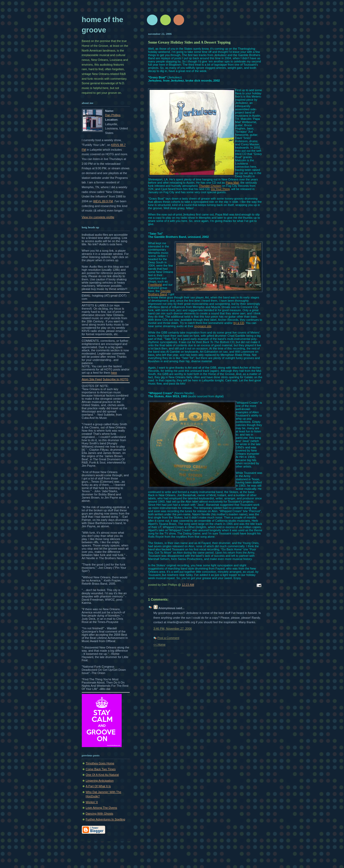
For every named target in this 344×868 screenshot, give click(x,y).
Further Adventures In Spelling (106, 819)
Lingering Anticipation (100, 781)
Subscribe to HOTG (116, 379)
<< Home (160, 644)
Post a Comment (168, 638)
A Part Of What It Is (98, 786)
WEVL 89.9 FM (103, 201)
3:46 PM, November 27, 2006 (173, 629)
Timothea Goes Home (100, 763)
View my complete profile (98, 217)
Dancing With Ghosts (100, 814)
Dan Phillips (113, 115)
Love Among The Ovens (101, 808)
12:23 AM (188, 585)
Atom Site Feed (92, 379)
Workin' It (92, 802)
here (114, 373)
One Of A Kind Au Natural (102, 775)
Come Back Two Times (101, 769)
